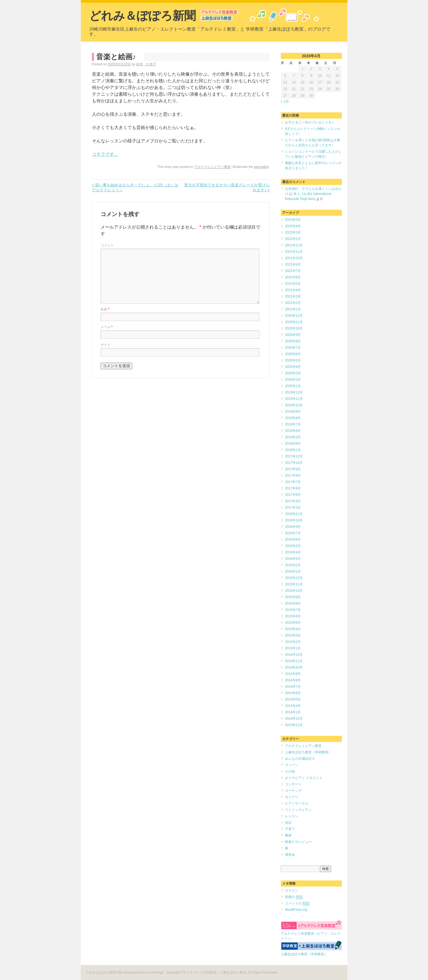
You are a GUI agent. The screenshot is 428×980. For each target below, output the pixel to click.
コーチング (293, 791)
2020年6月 (293, 354)
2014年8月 (293, 680)
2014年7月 (293, 687)
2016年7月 (293, 533)
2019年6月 (293, 431)
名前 (105, 309)
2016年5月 (293, 546)
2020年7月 (293, 348)
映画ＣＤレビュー (298, 842)
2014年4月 (293, 706)
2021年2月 (293, 303)
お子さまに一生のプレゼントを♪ (309, 122)
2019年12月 (294, 392)
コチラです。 (105, 154)
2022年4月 (293, 226)
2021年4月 (293, 290)
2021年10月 (294, 258)
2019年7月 (293, 424)
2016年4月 (293, 552)
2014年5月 (293, 699)
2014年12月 (294, 655)
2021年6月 (293, 277)
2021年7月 (293, 271)
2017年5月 (293, 495)
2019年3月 (293, 437)
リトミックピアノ (298, 810)
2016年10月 (294, 520)
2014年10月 (294, 667)
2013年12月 (294, 719)
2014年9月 (293, 674)
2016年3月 (293, 559)
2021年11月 (294, 252)
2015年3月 (293, 635)
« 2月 (285, 102)
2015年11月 (294, 584)
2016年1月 (293, 571)
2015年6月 (293, 616)
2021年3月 (293, 296)
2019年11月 (294, 399)
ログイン (292, 890)
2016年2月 (293, 565)
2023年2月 (293, 220)
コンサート (293, 784)
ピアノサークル (297, 803)
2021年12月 (294, 245)
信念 (288, 823)
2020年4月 (293, 367)
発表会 (290, 855)
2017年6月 (293, 488)
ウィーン (292, 765)
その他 (290, 771)
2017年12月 (294, 456)
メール (107, 327)
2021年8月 (293, 264)
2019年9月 (293, 412)
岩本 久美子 (146, 64)
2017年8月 (293, 476)
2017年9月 (293, 469)
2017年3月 (293, 508)
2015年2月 (293, 642)
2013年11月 (294, 725)
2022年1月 (293, 239)
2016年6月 (293, 540)
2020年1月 (293, 386)
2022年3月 (293, 232)
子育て (290, 829)
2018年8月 (293, 444)
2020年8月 (293, 341)
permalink (261, 167)
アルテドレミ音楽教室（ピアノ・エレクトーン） (311, 934)
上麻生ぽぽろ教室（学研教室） (308, 752)
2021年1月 (293, 309)
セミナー (292, 797)
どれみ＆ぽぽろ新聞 (142, 16)
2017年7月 (293, 482)
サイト (106, 345)
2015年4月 (293, 629)
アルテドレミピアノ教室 (212, 167)
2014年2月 (293, 712)
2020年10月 (294, 328)
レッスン (292, 816)
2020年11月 (294, 322)
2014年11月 (294, 661)
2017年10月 (294, 463)
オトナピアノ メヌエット (304, 778)
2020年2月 (293, 380)
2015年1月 (293, 648)
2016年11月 (294, 514)
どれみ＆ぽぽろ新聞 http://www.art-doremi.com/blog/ (125, 972)
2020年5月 (293, 360)
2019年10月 (294, 405)
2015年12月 (294, 578)
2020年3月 (293, 373)
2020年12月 (294, 316)
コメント (107, 245)
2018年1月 (293, 450)
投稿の (294, 897)
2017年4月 (293, 501)
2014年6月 (293, 693)
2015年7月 (293, 610)
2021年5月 (293, 284)
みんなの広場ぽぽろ (300, 759)
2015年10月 (294, 591)
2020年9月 (293, 335)
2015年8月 (293, 603)
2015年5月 (293, 623)
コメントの (297, 903)
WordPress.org (296, 910)
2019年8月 (293, 418)
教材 (288, 835)
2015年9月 (293, 597)
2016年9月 (293, 527)
